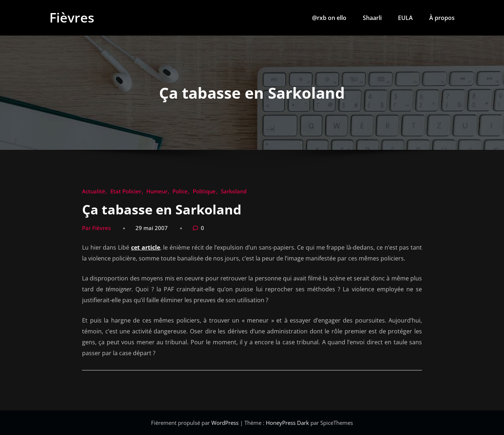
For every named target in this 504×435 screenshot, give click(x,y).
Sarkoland (234, 191)
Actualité (94, 191)
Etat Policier (126, 191)
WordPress (226, 423)
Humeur (157, 191)
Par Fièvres (96, 228)
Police (180, 191)
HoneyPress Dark (287, 423)
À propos (442, 18)
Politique (204, 191)
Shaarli (372, 18)
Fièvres (72, 18)
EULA (405, 18)
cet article (146, 247)
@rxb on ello (329, 18)
